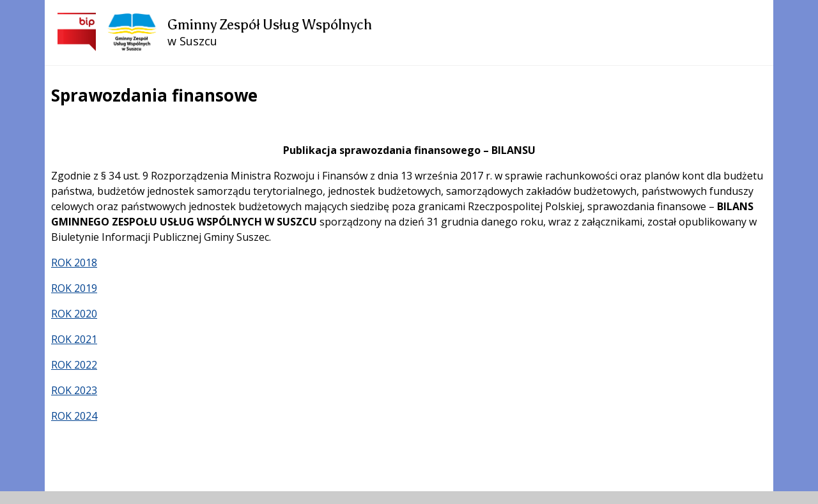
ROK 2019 (74, 288)
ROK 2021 (74, 339)
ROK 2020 (74, 314)
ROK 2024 (74, 416)
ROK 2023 (74, 390)
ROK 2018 (74, 263)
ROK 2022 (74, 365)
